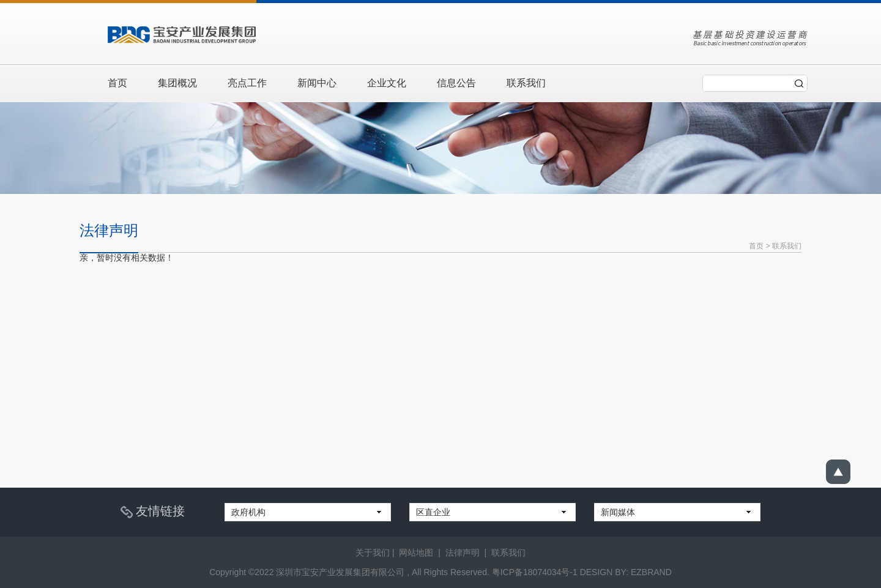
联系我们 (526, 83)
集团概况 (177, 83)
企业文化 (387, 83)
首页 (117, 83)
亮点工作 (247, 83)
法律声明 (463, 553)
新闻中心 (317, 83)
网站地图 (416, 553)
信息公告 (456, 83)
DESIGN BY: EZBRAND (626, 572)
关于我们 (373, 553)
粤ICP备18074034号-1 (535, 572)
